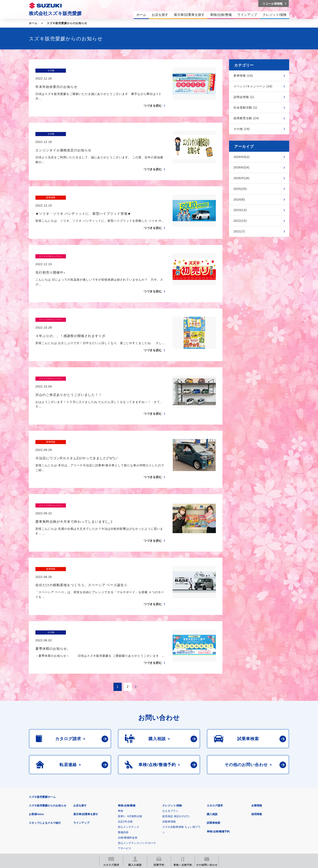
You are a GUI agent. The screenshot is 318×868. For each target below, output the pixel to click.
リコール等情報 (204, 824)
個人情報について (107, 804)
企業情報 (257, 738)
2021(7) (239, 231)
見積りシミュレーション (102, 824)
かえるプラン (170, 743)
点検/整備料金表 (128, 770)
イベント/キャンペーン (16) (253, 86)
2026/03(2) (242, 157)
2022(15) (240, 221)
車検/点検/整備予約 (218, 764)
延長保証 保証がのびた (176, 748)
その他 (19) (242, 129)
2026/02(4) (242, 167)
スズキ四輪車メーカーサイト (50, 824)
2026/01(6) (242, 178)
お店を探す (80, 738)
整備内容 (123, 765)
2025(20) (240, 189)
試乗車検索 (213, 755)
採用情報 (257, 746)
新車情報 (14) (243, 76)
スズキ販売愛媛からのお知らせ (67, 23)
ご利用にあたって (77, 804)
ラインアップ (81, 755)
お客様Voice (36, 746)
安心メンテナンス (129, 759)
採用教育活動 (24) (246, 118)
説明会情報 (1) (244, 97)
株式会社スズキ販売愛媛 (55, 13)
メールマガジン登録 (153, 824)
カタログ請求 (215, 738)
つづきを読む (153, 98)
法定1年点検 (125, 754)
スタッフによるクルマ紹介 (45, 755)
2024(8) (239, 199)
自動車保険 (169, 754)
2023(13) (240, 210)
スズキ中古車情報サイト (255, 824)
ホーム (33, 23)
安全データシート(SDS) (43, 804)
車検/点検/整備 (127, 738)
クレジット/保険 (172, 738)
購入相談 (212, 746)
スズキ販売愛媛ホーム (42, 729)
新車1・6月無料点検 (130, 748)
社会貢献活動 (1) (245, 107)
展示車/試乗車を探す (86, 746)
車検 (120, 743)
